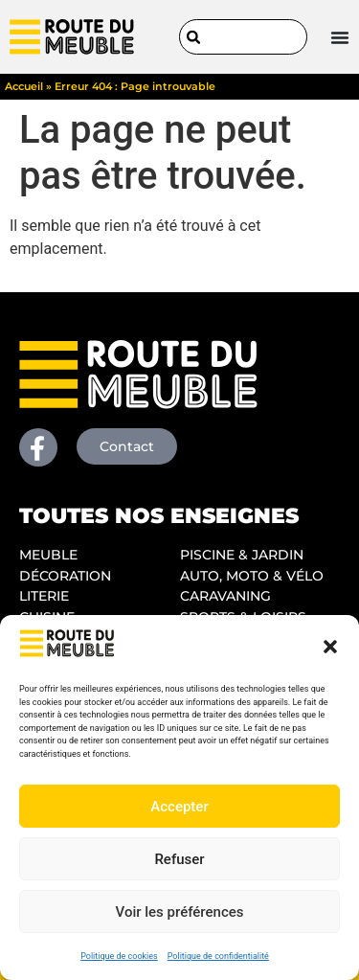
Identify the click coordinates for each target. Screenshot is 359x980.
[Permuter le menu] (340, 37)
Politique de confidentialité (218, 956)
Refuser (179, 859)
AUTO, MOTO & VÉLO (252, 576)
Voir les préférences (180, 912)
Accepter (179, 807)
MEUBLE (48, 555)
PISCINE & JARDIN (242, 555)
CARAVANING (225, 596)
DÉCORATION (65, 576)
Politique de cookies (119, 956)
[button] (330, 647)
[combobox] (244, 37)
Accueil (24, 86)
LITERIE (44, 596)
